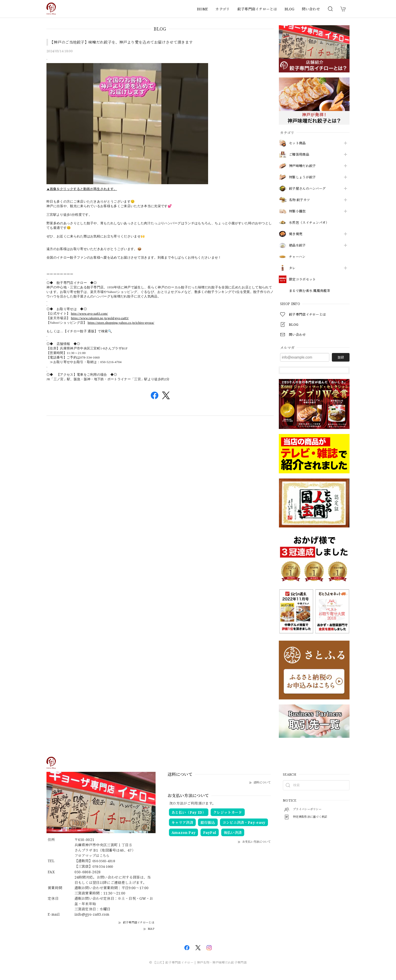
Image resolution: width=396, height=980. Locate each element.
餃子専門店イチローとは (257, 9)
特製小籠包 (298, 211)
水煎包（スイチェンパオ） (311, 223)
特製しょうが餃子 (303, 177)
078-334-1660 (105, 866)
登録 (341, 357)
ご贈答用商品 (300, 155)
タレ (293, 268)
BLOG (289, 9)
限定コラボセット (303, 279)
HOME (202, 9)
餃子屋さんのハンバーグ (309, 189)
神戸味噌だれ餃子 (303, 166)
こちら (105, 855)
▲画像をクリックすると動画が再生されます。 (82, 189)
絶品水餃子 (298, 245)
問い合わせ (311, 9)
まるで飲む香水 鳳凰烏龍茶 (311, 291)
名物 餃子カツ (300, 200)
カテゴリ (222, 9)
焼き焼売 (296, 234)
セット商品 (298, 143)
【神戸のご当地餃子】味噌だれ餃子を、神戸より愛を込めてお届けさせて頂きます (126, 42)
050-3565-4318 (106, 861)
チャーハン (298, 257)
